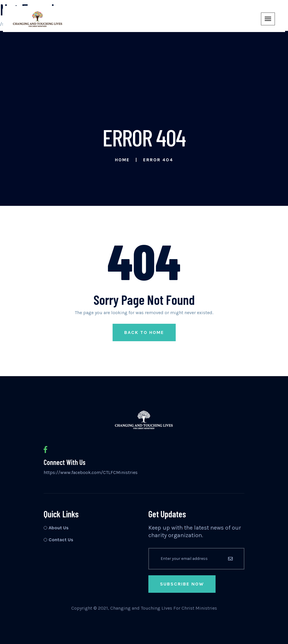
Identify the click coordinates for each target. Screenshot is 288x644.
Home (122, 160)
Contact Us (61, 540)
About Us (59, 528)
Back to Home (144, 332)
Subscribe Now (182, 584)
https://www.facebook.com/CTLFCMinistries (91, 472)
